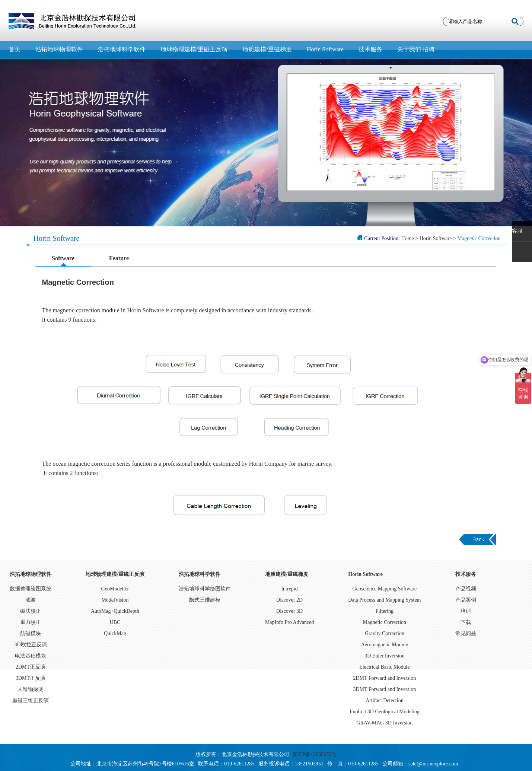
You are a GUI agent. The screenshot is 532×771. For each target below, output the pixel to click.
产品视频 (466, 589)
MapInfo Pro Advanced (289, 622)
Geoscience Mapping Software (385, 589)
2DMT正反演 (31, 667)
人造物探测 (31, 689)
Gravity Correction (385, 633)
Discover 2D (289, 600)
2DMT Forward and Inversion (384, 678)
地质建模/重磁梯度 (267, 49)
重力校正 (31, 622)
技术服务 (370, 49)
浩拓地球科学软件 (122, 49)
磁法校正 (31, 611)
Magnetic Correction (385, 622)
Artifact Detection (384, 700)
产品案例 (466, 600)
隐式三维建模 (205, 600)
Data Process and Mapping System (384, 600)
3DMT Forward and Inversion (384, 689)
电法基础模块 (31, 656)
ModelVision (115, 600)
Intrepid (289, 589)
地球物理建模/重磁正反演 (194, 49)
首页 (15, 49)
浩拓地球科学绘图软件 (205, 589)
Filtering (385, 611)
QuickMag (115, 633)
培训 (466, 611)
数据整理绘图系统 (31, 589)
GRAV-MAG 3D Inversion (384, 723)
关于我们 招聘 (416, 49)
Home (408, 238)
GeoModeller (115, 589)
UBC (115, 622)
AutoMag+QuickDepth (115, 611)
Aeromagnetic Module (385, 645)
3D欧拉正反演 (30, 645)
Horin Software (325, 49)
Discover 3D (289, 611)
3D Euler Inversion (384, 656)
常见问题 (466, 633)
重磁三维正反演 (31, 700)
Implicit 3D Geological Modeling (385, 712)
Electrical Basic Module (384, 667)
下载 (466, 622)
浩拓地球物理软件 (59, 49)
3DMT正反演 (31, 678)
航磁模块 (31, 633)
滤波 (31, 600)
